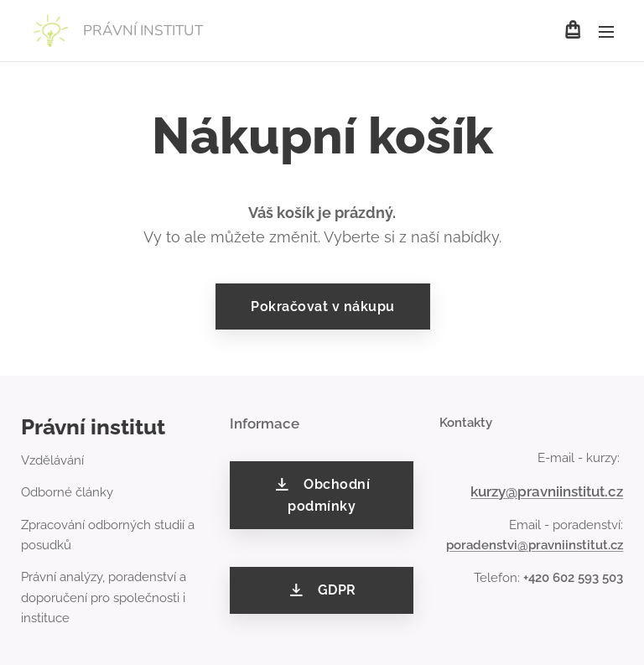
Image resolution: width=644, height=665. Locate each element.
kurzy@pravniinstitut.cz (547, 491)
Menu (606, 32)
